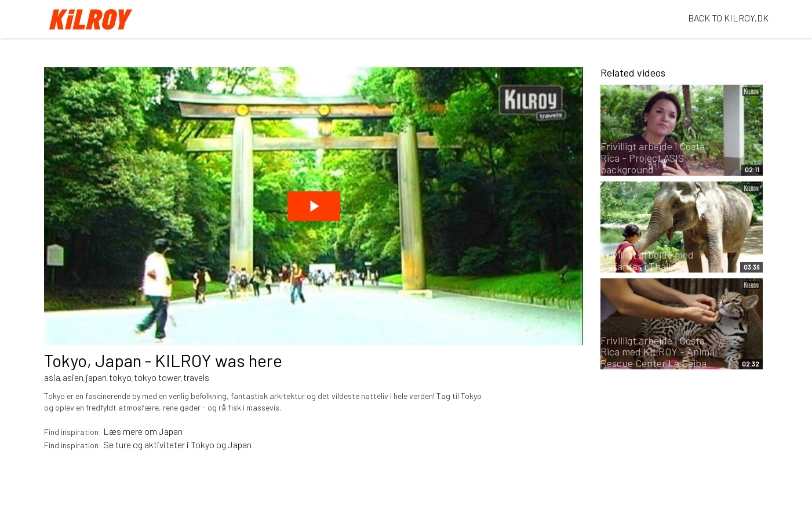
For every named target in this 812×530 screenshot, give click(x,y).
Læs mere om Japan (143, 431)
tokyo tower (157, 377)
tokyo (120, 377)
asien (73, 377)
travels (196, 377)
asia (52, 377)
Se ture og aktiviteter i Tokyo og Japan (177, 444)
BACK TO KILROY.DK (728, 18)
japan (96, 377)
